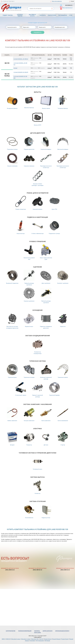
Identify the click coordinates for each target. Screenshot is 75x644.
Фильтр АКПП (37, 119)
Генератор (29, 439)
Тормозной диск (12, 371)
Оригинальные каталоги (62, 631)
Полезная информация (25, 631)
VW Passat (47, 641)
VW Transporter (40, 641)
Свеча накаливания (63, 414)
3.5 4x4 (15, 68)
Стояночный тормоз (21, 389)
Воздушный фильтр (12, 102)
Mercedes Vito (35, 639)
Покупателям (52, 15)
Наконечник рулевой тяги (29, 252)
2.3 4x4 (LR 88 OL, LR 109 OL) (21, 59)
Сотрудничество (11, 631)
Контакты (43, 15)
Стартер (63, 439)
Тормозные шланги (63, 371)
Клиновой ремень (37, 203)
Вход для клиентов (57, 1)
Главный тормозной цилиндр (37, 390)
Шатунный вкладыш (63, 143)
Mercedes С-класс (26, 639)
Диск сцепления (46, 277)
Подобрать (37, 32)
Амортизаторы (21, 227)
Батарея (12, 439)
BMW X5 (8, 639)
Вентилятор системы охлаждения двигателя (12, 321)
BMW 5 (4, 639)
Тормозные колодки (29, 371)
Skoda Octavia (48, 639)
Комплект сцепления (63, 277)
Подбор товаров (8, 15)
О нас (71, 15)
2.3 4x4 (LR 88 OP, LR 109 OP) (21, 72)
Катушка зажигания (29, 414)
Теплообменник (29, 511)
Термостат (63, 320)
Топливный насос (37, 463)
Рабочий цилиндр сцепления (46, 296)
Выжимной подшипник (12, 277)
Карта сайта (37, 632)
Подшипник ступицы (54, 227)
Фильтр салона (46, 102)
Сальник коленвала (12, 160)
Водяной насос (29, 320)
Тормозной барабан (54, 389)
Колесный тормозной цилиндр (46, 372)
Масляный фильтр (29, 102)
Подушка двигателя (29, 143)
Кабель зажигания (12, 414)
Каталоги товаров (20, 15)
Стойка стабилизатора (37, 227)
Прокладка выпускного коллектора (63, 160)
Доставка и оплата (32, 15)
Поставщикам (63, 15)
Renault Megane (56, 639)
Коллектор (37, 487)
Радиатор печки (46, 511)
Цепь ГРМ (54, 203)
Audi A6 (41, 639)
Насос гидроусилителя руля (46, 252)
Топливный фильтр (63, 102)
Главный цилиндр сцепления (29, 278)
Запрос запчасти (47, 631)
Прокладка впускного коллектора (46, 160)
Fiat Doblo (32, 641)
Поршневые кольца (12, 143)
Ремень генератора (21, 203)
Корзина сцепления (29, 295)
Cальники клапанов (29, 160)
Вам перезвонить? (68, 8)
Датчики (46, 439)
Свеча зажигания (46, 414)
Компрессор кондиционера (37, 346)
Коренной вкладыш (46, 143)
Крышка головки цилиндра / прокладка (37, 178)
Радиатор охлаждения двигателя (46, 321)
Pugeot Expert (65, 639)
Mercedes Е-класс (16, 639)
